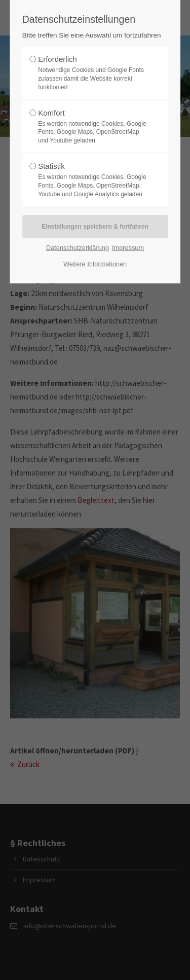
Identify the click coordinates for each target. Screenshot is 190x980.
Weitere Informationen (95, 264)
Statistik (92, 180)
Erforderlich (92, 73)
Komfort (92, 127)
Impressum (128, 248)
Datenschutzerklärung (78, 248)
